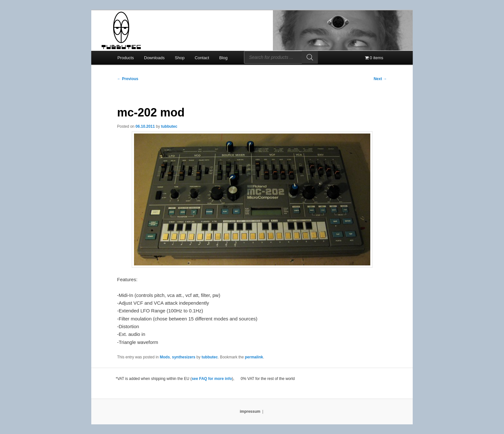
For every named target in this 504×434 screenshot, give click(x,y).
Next (380, 79)
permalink (254, 357)
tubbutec (169, 126)
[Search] (310, 57)
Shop (180, 58)
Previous (128, 79)
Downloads (154, 58)
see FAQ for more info (212, 379)
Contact (202, 58)
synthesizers (184, 357)
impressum (250, 411)
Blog (223, 58)
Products (126, 58)
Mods (165, 357)
